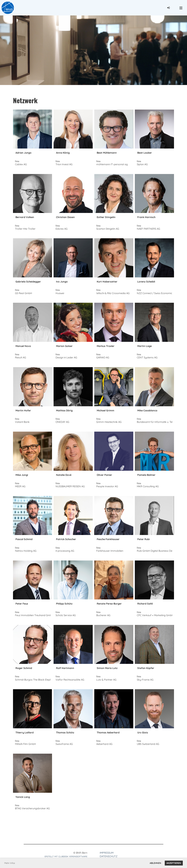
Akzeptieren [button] (174, 863)
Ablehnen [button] (155, 863)
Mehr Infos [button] (10, 863)
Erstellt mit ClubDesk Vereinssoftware (66, 856)
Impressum (107, 853)
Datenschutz (109, 856)
